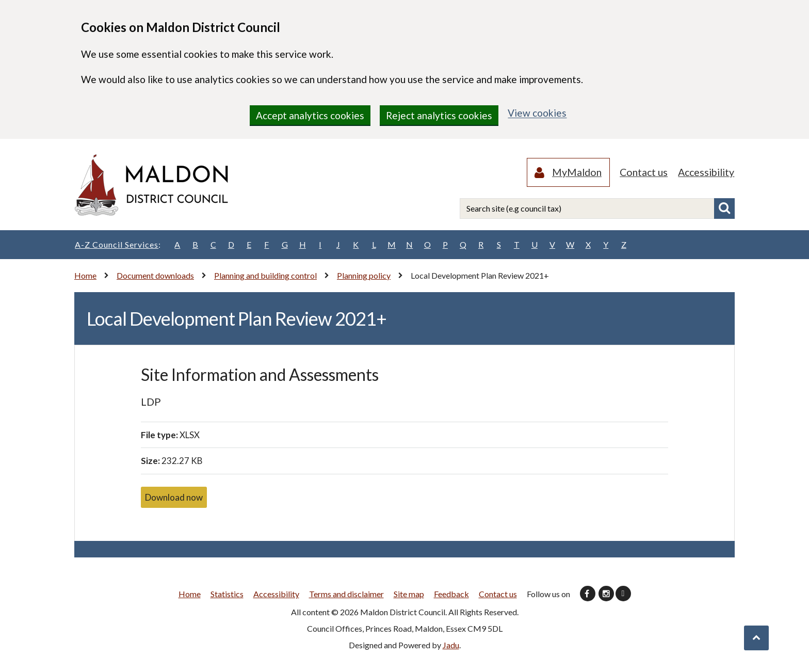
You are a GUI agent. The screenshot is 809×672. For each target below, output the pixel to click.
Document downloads (155, 275)
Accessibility (705, 172)
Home (85, 275)
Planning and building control (265, 275)
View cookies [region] (537, 113)
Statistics (227, 594)
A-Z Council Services (117, 245)
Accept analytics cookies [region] (310, 115)
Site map (409, 594)
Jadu (451, 645)
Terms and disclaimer (346, 594)
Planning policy (364, 275)
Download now (174, 497)
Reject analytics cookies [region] (439, 115)
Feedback (451, 594)
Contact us (640, 172)
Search (724, 209)
